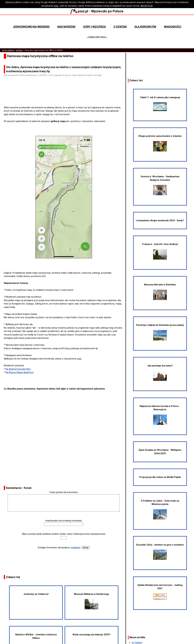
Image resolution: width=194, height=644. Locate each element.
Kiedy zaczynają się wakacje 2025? (92, 635)
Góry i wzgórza (94, 27)
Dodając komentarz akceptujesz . (59, 548)
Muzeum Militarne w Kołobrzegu (92, 601)
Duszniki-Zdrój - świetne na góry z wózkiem (160, 552)
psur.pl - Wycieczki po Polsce (97, 11)
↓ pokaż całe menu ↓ (97, 37)
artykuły (19, 50)
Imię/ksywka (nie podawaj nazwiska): (64, 521)
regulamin (75, 548)
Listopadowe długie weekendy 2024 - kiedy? (160, 220)
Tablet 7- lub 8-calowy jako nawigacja (160, 104)
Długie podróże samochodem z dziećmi (160, 143)
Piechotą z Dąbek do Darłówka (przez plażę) (160, 332)
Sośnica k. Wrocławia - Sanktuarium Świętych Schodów (160, 185)
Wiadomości (173, 27)
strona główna (8, 50)
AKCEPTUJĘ (147, 6)
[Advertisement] (65, 97)
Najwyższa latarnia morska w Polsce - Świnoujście (160, 415)
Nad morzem (66, 27)
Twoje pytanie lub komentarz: (64, 492)
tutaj (56, 6)
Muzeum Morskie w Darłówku (160, 292)
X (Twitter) (137, 643)
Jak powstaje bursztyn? (160, 373)
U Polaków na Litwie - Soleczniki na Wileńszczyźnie (160, 509)
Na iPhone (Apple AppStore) (20, 372)
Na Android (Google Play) (18, 369)
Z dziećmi (120, 27)
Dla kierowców (145, 27)
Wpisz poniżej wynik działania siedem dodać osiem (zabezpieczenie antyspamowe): (64, 534)
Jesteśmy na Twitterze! (36, 594)
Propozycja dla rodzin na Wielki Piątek (160, 477)
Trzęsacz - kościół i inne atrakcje (160, 251)
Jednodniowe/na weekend (31, 27)
